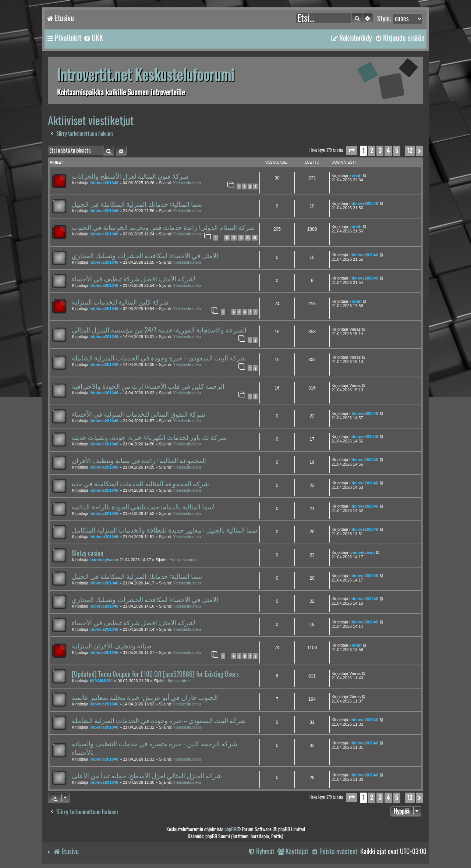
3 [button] (380, 151)
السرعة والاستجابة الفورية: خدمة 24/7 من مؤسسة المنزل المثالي (159, 330)
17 (227, 238)
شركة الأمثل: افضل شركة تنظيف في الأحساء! (134, 279)
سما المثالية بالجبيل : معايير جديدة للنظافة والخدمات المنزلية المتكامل (164, 530)
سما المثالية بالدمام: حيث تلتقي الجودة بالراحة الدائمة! (143, 507)
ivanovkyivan (102, 560)
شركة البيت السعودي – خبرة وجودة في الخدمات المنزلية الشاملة (159, 358)
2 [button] (372, 151)
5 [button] (397, 151)
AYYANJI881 (101, 681)
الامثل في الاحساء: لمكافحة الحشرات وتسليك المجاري (145, 256)
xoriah (355, 175)
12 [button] (410, 151)
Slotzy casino (88, 553)
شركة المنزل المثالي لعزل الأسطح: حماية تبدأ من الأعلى (147, 776)
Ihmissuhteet (179, 681)
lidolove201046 (104, 183)
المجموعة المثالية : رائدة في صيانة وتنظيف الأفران (139, 460)
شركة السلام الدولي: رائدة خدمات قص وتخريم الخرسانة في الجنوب (163, 227)
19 (241, 238)
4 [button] (388, 151)
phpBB (230, 829)
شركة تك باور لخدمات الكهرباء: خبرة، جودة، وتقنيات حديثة (149, 437)
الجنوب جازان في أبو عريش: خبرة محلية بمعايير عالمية (145, 697)
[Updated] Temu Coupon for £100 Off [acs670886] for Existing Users (155, 674)
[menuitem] (93, 38)
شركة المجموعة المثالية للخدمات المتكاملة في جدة (140, 484)
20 (248, 238)
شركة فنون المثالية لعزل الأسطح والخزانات (130, 176)
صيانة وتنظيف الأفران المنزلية (112, 646)
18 (234, 238)
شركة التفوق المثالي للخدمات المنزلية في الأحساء (139, 414)
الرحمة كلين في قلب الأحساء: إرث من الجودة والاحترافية (148, 386)
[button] (351, 151)
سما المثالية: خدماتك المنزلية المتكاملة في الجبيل (137, 204)
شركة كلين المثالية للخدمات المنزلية (120, 302)
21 (255, 238)
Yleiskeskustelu (187, 183)
